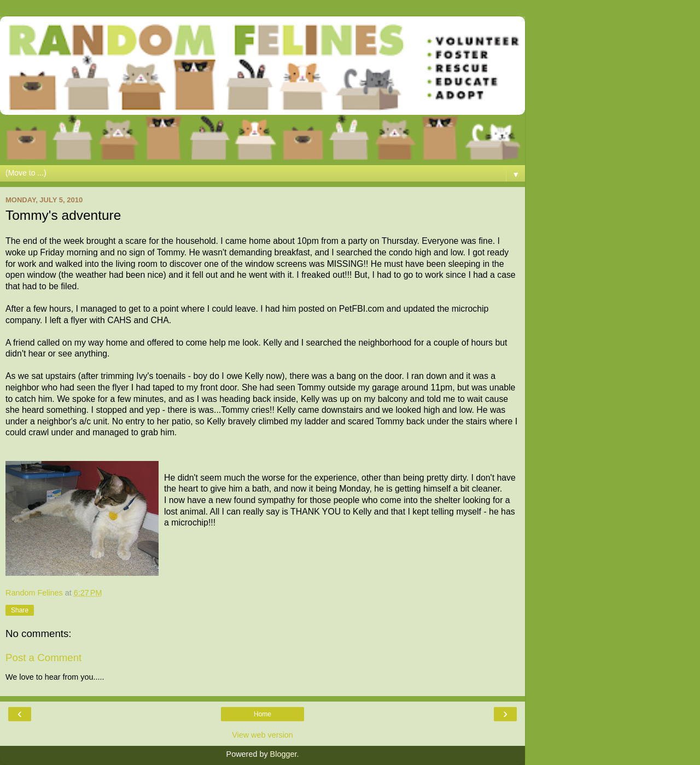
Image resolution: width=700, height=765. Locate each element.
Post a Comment (43, 658)
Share (20, 610)
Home (262, 714)
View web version (262, 735)
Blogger (284, 754)
